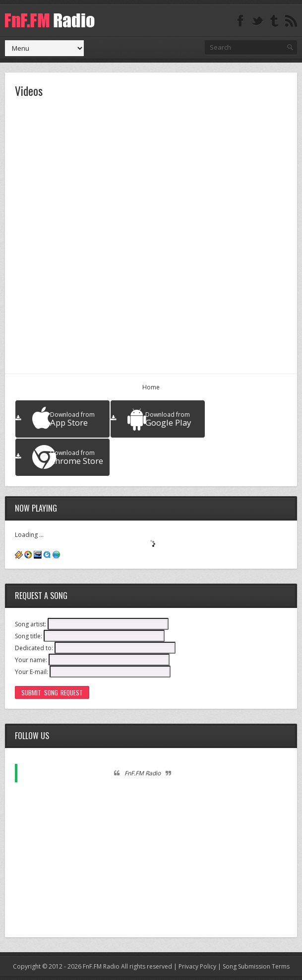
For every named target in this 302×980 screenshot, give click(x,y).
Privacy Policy (197, 966)
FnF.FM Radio (143, 773)
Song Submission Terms (256, 966)
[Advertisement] (151, 858)
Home (151, 387)
